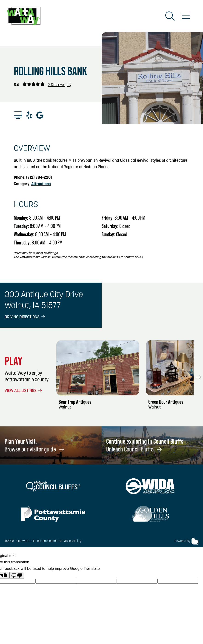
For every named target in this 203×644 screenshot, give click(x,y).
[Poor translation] (17, 575)
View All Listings (24, 391)
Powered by (186, 541)
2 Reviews (60, 85)
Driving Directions (25, 317)
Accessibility (73, 541)
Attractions (41, 184)
